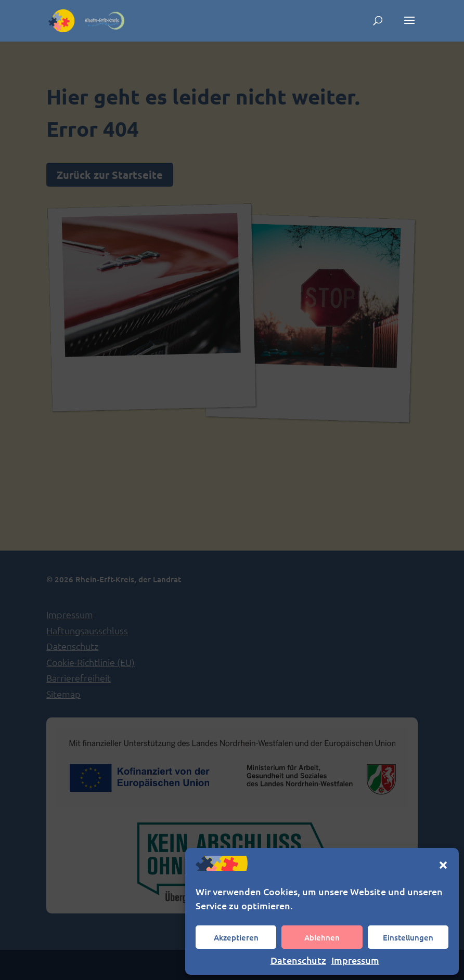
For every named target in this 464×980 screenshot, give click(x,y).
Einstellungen (408, 937)
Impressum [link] (355, 960)
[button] (443, 865)
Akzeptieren (236, 937)
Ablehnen (322, 937)
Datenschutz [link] (298, 960)
